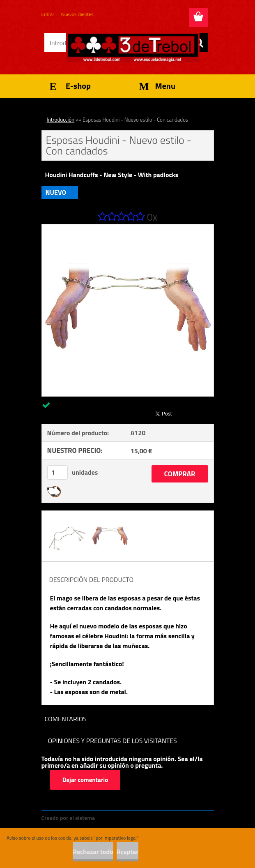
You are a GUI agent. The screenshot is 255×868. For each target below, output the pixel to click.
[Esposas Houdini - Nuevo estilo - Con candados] (128, 228)
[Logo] (133, 48)
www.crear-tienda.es (124, 818)
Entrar (48, 14)
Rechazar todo (93, 852)
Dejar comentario (86, 780)
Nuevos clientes (77, 14)
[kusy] (57, 472)
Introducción (61, 120)
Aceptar (127, 852)
